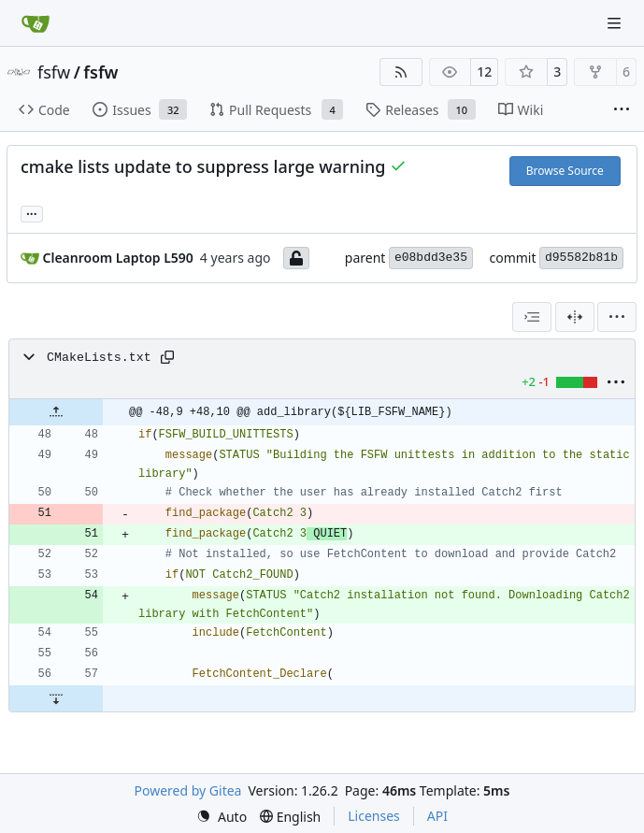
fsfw (54, 72)
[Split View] (575, 317)
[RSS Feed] (401, 72)
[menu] (617, 317)
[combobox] (532, 317)
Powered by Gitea (188, 790)
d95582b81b (581, 258)
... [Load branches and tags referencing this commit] (32, 212)
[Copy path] (167, 357)
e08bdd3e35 (431, 258)
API (437, 816)
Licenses (374, 816)
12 (484, 72)
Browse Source (565, 171)
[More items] (622, 110)
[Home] (36, 23)
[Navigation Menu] (616, 23)
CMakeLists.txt (99, 358)
